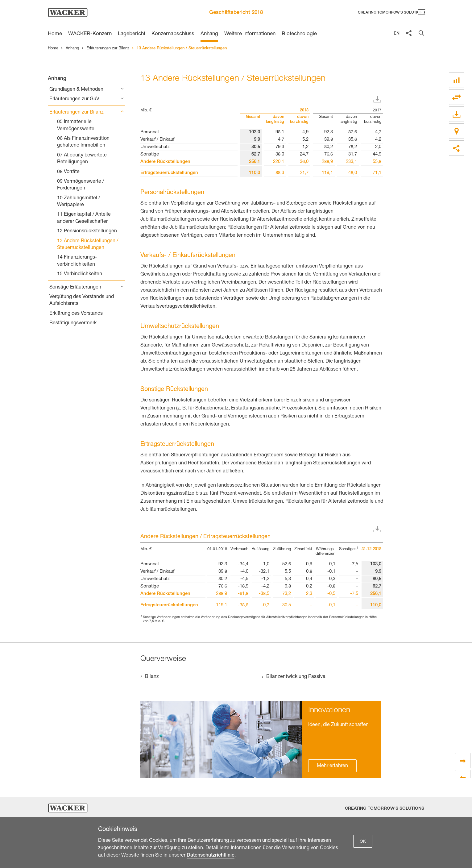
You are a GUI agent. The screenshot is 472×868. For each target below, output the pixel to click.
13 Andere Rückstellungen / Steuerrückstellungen (88, 245)
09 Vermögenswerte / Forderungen (81, 185)
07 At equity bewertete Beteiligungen (82, 159)
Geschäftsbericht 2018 (236, 13)
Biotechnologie (299, 34)
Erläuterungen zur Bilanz (108, 49)
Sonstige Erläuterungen (75, 288)
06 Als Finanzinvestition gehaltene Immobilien (83, 142)
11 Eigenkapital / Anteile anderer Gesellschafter (84, 218)
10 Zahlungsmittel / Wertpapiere (79, 202)
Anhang (209, 34)
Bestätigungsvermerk (73, 323)
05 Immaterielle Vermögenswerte (76, 126)
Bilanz (152, 677)
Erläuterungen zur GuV (74, 99)
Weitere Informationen (250, 34)
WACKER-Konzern (90, 34)
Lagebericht (132, 34)
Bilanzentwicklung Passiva (296, 677)
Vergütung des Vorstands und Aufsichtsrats (82, 301)
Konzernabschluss (173, 34)
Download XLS (379, 100)
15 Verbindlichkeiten (80, 274)
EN (397, 34)
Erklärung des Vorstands (76, 314)
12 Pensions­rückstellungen (87, 231)
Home (53, 49)
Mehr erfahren (332, 766)
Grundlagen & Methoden (76, 90)
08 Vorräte (68, 172)
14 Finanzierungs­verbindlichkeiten (77, 261)
